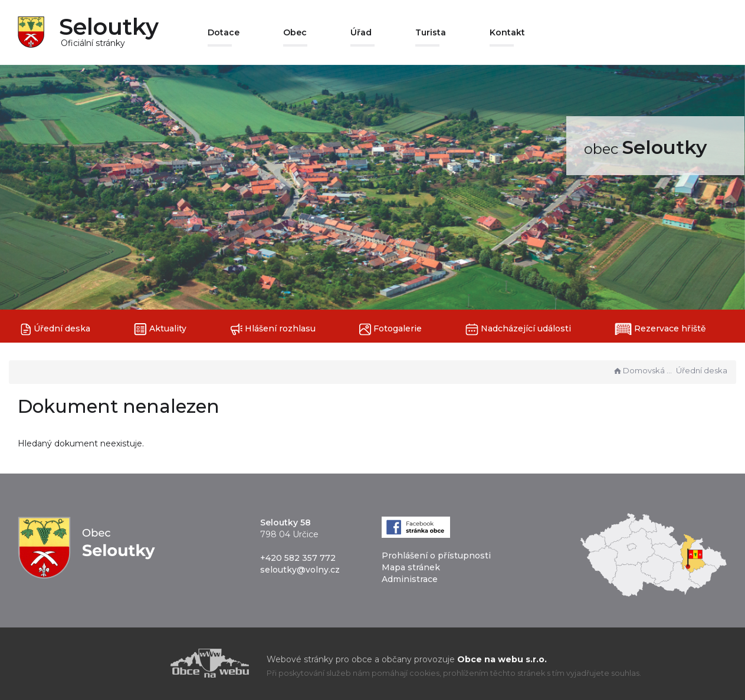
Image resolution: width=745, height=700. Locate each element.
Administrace (410, 579)
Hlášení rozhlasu (273, 329)
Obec (295, 32)
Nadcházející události (518, 329)
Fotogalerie (390, 329)
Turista (431, 32)
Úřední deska (55, 329)
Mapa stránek (411, 567)
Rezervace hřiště (660, 329)
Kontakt (507, 32)
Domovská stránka (643, 370)
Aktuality (160, 329)
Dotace (224, 32)
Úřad (361, 32)
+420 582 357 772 (298, 558)
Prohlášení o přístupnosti (436, 556)
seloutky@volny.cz (300, 570)
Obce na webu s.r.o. (502, 659)
